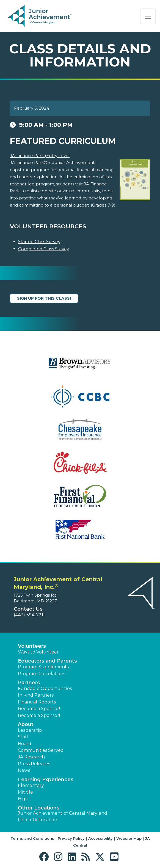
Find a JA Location (38, 820)
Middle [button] (25, 792)
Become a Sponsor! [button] (39, 709)
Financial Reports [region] (37, 702)
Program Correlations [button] (42, 674)
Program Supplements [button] (43, 667)
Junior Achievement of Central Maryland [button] (63, 813)
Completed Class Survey (44, 249)
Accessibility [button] (100, 838)
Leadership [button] (30, 730)
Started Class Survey (39, 242)
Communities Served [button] (41, 750)
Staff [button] (23, 737)
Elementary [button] (31, 785)
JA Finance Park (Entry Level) (40, 156)
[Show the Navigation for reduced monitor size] (148, 16)
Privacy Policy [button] (71, 838)
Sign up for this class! (44, 298)
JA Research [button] (31, 757)
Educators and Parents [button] (47, 661)
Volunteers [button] (32, 646)
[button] (45, 857)
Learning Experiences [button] (46, 780)
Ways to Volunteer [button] (38, 652)
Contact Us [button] (28, 609)
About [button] (26, 724)
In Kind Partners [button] (36, 695)
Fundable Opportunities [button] (45, 688)
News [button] (24, 770)
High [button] (23, 799)
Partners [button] (29, 683)
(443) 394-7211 (29, 615)
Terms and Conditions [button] (32, 838)
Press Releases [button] (34, 764)
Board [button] (25, 744)
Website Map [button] (129, 838)
